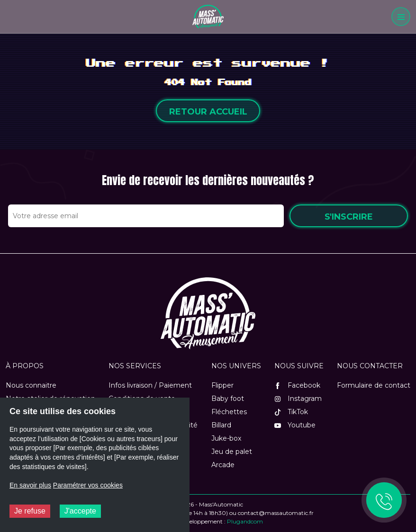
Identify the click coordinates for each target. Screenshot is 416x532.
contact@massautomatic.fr (276, 513)
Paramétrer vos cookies (88, 485)
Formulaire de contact (374, 385)
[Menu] (401, 17)
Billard (221, 425)
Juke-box (226, 438)
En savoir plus (30, 485)
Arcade (223, 465)
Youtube (295, 425)
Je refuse (30, 511)
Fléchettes (229, 412)
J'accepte (80, 511)
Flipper (222, 385)
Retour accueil (208, 112)
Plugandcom (245, 521)
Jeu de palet (232, 452)
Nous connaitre (31, 385)
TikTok (291, 412)
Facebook (297, 385)
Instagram (298, 399)
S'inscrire (349, 217)
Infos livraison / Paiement (150, 385)
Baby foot (228, 399)
